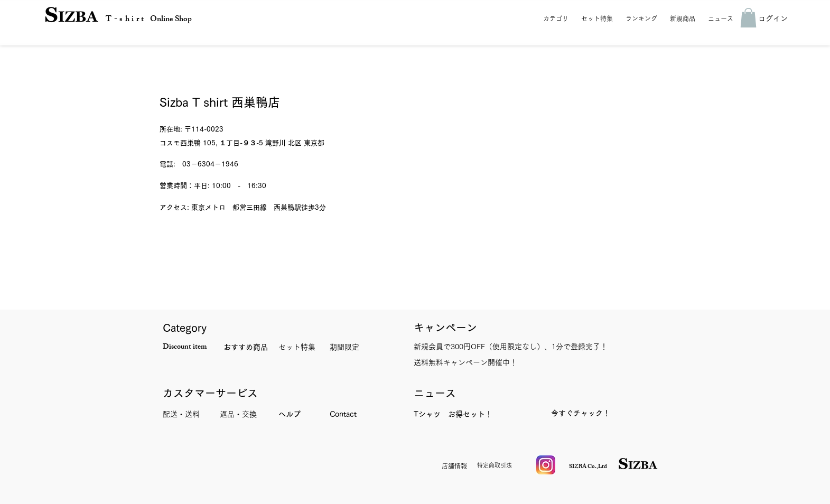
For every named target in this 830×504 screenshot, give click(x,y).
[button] (557, 19)
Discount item (185, 347)
